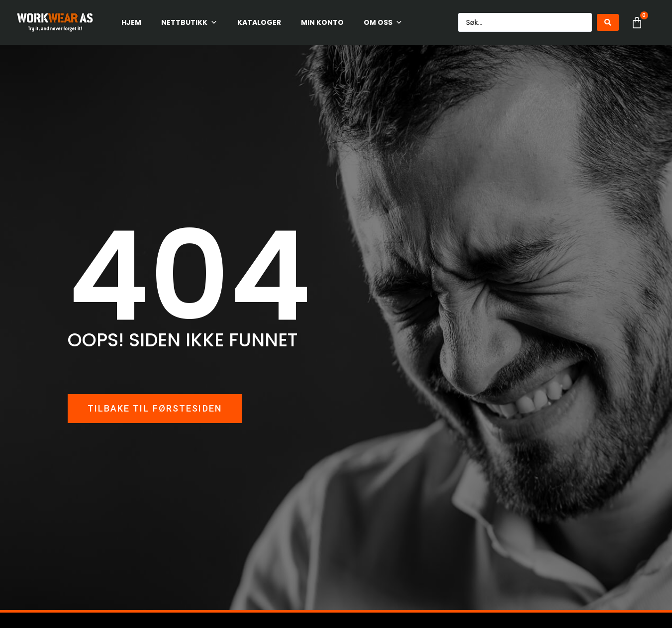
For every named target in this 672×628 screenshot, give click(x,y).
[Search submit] (608, 22)
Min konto (322, 22)
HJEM (131, 22)
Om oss (383, 22)
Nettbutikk (189, 22)
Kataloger (259, 22)
